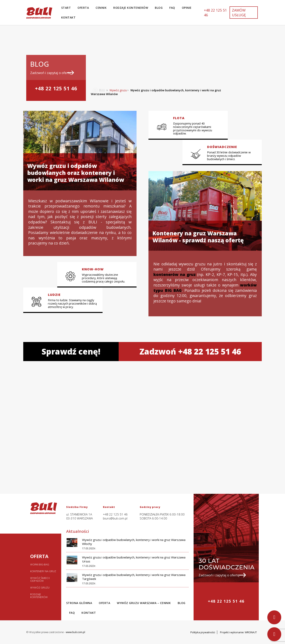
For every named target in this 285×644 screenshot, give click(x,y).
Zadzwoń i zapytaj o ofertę (52, 73)
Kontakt (68, 17)
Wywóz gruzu (118, 90)
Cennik (101, 8)
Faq (172, 8)
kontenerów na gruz (174, 274)
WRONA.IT (251, 632)
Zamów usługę (239, 13)
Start (66, 8)
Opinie (187, 8)
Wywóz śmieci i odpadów (40, 579)
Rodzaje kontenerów (131, 8)
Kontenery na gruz (43, 571)
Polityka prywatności (203, 632)
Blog (159, 8)
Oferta (83, 8)
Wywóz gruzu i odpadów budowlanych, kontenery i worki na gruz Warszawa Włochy (134, 542)
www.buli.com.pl (75, 632)
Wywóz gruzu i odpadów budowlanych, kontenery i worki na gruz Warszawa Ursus (134, 559)
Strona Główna (79, 603)
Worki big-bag (40, 564)
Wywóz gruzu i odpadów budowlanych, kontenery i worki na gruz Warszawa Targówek (134, 577)
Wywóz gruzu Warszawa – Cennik (144, 603)
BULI (98, 90)
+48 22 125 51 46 (215, 13)
